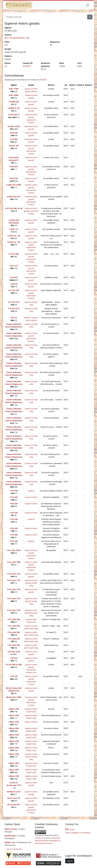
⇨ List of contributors (13, 849)
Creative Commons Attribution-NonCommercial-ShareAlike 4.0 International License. (48, 841)
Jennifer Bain (10, 836)
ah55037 (27, 66)
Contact (70, 829)
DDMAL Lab (10, 842)
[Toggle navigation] (88, 5)
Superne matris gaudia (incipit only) (31, 583)
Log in (70, 861)
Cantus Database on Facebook (78, 833)
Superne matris (31, 497)
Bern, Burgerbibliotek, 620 (17, 38)
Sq (6, 66)
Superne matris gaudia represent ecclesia (31, 211)
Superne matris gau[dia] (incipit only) (31, 613)
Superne (31, 491)
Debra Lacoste (11, 829)
